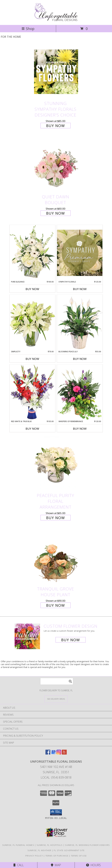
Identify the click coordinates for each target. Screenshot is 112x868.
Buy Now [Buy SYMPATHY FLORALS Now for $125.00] (80, 289)
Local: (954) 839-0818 (56, 777)
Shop (28, 29)
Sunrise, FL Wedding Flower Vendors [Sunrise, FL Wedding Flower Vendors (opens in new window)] (87, 845)
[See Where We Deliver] (56, 699)
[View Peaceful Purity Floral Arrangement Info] (56, 464)
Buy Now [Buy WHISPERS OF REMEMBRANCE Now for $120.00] (80, 429)
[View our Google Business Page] (53, 754)
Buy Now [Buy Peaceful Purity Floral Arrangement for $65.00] (56, 518)
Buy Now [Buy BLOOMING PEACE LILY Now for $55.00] (80, 359)
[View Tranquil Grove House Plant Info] (56, 557)
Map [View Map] (56, 865)
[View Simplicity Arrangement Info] (32, 322)
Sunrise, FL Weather (39, 850)
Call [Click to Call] (19, 865)
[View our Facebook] (48, 754)
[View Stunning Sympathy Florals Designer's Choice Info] (56, 72)
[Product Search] (57, 681)
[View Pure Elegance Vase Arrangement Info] (32, 253)
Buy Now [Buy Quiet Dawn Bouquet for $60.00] (56, 213)
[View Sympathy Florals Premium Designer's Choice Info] (80, 253)
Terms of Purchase (57, 856)
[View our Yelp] (64, 754)
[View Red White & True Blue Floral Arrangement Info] (32, 392)
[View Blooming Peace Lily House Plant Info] (80, 322)
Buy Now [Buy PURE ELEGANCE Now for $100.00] (32, 289)
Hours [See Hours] (93, 865)
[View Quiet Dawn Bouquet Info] (56, 165)
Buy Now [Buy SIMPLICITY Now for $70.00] (32, 359)
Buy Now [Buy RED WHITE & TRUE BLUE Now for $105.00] (32, 429)
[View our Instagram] (59, 754)
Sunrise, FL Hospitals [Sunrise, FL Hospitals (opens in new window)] (50, 845)
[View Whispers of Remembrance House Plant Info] (80, 392)
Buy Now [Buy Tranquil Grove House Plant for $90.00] (56, 605)
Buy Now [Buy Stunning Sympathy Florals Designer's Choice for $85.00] (56, 126)
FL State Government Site (69, 850)
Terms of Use (79, 856)
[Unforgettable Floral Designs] (56, 20)
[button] (56, 812)
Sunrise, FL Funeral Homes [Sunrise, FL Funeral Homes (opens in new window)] (18, 845)
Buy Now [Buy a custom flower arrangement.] (71, 640)
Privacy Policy (34, 856)
